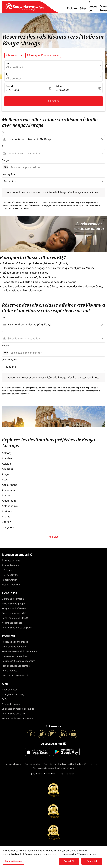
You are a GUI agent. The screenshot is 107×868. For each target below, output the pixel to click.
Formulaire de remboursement (17, 718)
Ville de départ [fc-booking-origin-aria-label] (14, 67)
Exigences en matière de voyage (18, 709)
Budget (6, 160)
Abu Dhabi (8, 469)
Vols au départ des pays (44, 768)
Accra (5, 480)
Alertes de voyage (11, 704)
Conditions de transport (14, 647)
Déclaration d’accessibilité (15, 675)
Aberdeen (8, 458)
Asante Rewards (10, 565)
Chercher (54, 101)
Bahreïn (7, 522)
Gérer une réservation (13, 599)
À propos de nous (93, 9)
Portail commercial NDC (14, 613)
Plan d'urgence (10, 671)
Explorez (72, 9)
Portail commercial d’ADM (15, 618)
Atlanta (6, 517)
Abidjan (6, 464)
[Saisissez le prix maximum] (56, 167)
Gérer (83, 9)
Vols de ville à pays (65, 768)
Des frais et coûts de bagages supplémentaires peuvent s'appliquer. (55, 205)
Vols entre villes (67, 764)
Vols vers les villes (32, 764)
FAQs (5, 699)
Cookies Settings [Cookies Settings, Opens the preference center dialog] (13, 861)
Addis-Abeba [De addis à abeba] (10, 485)
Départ (9, 86)
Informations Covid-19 (13, 714)
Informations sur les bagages (17, 628)
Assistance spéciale (12, 623)
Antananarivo (10, 506)
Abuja (5, 474)
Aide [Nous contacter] (13, 694)
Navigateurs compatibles (15, 656)
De (7, 64)
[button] (43, 55)
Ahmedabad (9, 490)
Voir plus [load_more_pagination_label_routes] (53, 537)
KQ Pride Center (10, 575)
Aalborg (7, 453)
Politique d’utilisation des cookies (19, 661)
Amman (7, 495)
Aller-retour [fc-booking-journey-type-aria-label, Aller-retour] (13, 55)
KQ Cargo (7, 570)
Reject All (92, 861)
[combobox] (53, 139)
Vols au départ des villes (87, 764)
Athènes (7, 511)
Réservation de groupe (13, 604)
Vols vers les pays (14, 764)
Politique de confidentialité (15, 642)
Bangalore (8, 527)
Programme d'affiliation (14, 608)
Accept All (69, 861)
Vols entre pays (50, 764)
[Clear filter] (102, 139)
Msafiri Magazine (11, 585)
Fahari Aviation (10, 580)
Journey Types (9, 174)
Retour (59, 86)
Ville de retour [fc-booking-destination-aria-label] (14, 79)
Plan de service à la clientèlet (16, 666)
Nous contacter (10, 690)
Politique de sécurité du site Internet (20, 651)
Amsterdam (9, 501)
